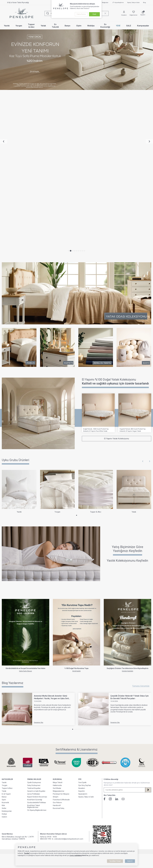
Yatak (43, 26)
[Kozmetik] (57, 184)
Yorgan (19, 26)
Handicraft (57, 642)
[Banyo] (134, 184)
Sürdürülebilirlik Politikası (37, 639)
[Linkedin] (117, 636)
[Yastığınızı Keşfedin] (76, 392)
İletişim (56, 633)
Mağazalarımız (59, 628)
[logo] (22, 13)
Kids (3, 642)
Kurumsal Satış (59, 645)
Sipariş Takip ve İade (133, 3)
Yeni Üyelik (82, 619)
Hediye (4, 651)
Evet (94, 14)
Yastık (7, 26)
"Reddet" (27, 853)
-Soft (64, 688)
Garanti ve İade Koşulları (36, 628)
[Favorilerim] (134, 13)
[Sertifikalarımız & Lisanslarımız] (11, 599)
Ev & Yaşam (6, 631)
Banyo (67, 26)
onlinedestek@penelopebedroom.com (69, 676)
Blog (144, 3)
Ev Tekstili (55, 26)
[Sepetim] (143, 13)
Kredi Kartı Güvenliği (35, 636)
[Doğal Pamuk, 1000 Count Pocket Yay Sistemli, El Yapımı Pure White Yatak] (98, 249)
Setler (4, 645)
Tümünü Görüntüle (141, 523)
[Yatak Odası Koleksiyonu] (76, 130)
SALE (129, 26)
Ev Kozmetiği (105, 26)
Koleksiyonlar (7, 648)
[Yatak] (134, 328)
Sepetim (82, 628)
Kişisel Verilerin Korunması (37, 633)
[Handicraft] (127, 472)
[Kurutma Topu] (77, 472)
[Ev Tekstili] (96, 184)
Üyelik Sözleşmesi (34, 619)
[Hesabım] (124, 13)
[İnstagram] (110, 636)
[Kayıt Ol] (148, 626)
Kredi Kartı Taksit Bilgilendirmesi (34, 643)
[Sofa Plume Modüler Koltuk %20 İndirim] (76, 60)
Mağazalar (104, 3)
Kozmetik (5, 639)
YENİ (118, 26)
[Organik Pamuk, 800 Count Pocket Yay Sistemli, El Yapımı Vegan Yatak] (135, 249)
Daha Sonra (81, 14)
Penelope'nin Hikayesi (61, 631)
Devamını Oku (39, 559)
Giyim (79, 26)
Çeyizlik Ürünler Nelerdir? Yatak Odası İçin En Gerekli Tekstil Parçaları (130, 534)
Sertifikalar (57, 625)
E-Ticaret (69, 688)
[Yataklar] (38, 250)
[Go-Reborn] (26, 472)
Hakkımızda (57, 622)
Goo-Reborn (57, 639)
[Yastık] (19, 328)
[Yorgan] (57, 328)
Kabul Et (130, 861)
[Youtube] (123, 636)
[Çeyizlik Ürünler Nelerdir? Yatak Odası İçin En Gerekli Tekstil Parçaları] (93, 546)
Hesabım (82, 625)
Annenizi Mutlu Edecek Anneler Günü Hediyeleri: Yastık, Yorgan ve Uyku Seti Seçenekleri (51, 534)
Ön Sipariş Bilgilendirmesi (37, 647)
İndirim (4, 653)
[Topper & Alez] (96, 328)
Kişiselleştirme (118, 3)
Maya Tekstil (58, 619)
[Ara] (48, 13)
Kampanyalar (143, 26)
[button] (69, 87)
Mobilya (91, 26)
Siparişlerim (83, 631)
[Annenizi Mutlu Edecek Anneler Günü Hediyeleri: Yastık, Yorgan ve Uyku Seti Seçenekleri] (17, 546)
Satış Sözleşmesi (34, 622)
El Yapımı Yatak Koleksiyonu (117, 275)
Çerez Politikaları (34, 631)
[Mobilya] (19, 184)
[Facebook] (105, 636)
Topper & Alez (31, 26)
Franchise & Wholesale (61, 636)
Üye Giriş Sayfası (85, 622)
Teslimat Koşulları (34, 625)
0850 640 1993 (46, 676)
